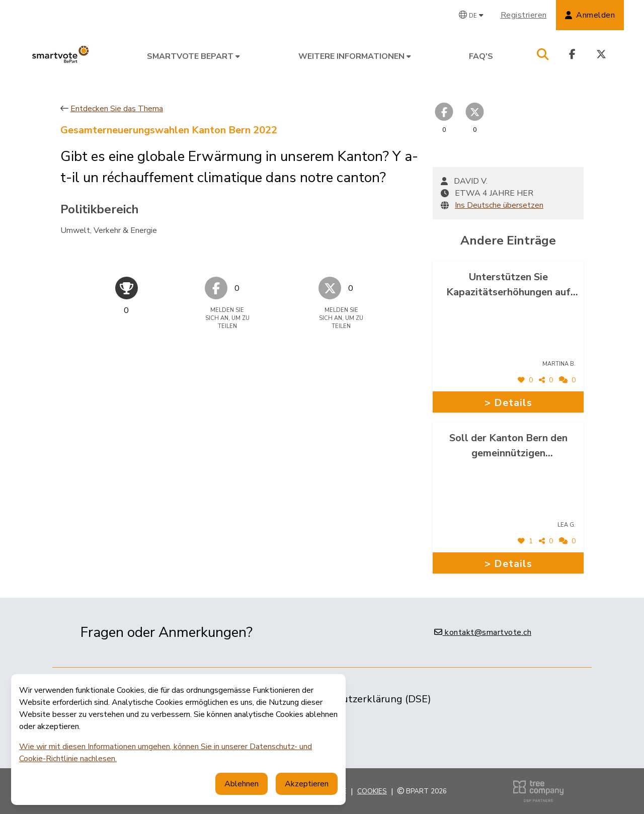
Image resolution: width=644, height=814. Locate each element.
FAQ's (481, 56)
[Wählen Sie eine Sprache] (471, 15)
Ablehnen (242, 784)
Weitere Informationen (355, 56)
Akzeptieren (307, 784)
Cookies (372, 791)
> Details (508, 403)
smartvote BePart (193, 56)
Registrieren (524, 15)
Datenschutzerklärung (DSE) (365, 699)
